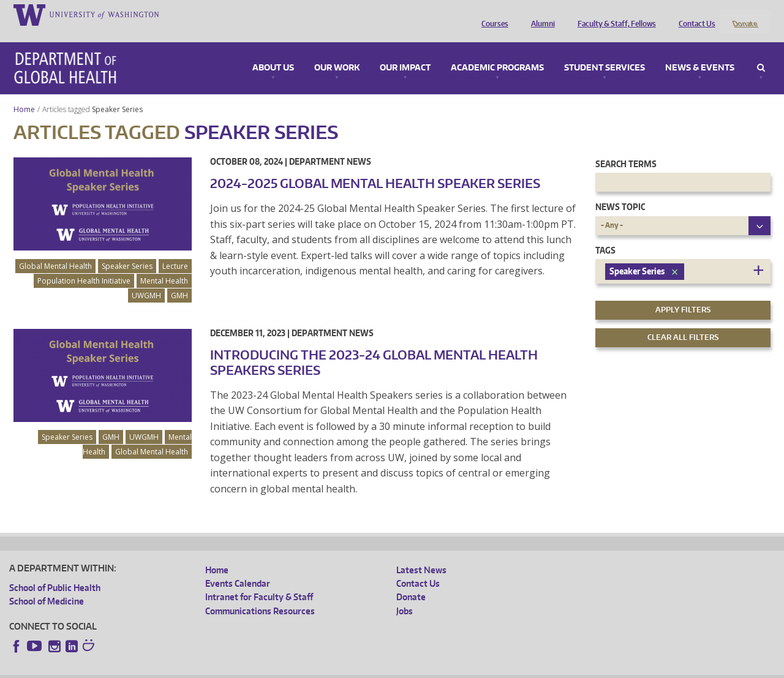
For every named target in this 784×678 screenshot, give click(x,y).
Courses (492, 14)
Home (24, 93)
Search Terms (626, 147)
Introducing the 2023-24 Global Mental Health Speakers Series (374, 346)
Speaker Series (118, 93)
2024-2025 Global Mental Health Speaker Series (375, 167)
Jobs (405, 594)
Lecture (175, 250)
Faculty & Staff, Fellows (614, 14)
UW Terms (221, 669)
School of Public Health (55, 571)
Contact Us (694, 14)
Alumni (540, 14)
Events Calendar (238, 567)
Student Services (605, 51)
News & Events (700, 51)
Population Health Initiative (84, 264)
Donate (744, 14)
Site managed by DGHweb (293, 669)
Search (761, 51)
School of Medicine (47, 585)
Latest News (421, 553)
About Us (273, 51)
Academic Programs (497, 51)
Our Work (337, 51)
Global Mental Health (55, 250)
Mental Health (164, 264)
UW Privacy (171, 669)
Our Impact (405, 51)
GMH (179, 279)
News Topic (620, 191)
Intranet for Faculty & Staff (259, 581)
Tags (605, 234)
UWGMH (146, 279)
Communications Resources (260, 594)
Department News (330, 145)
